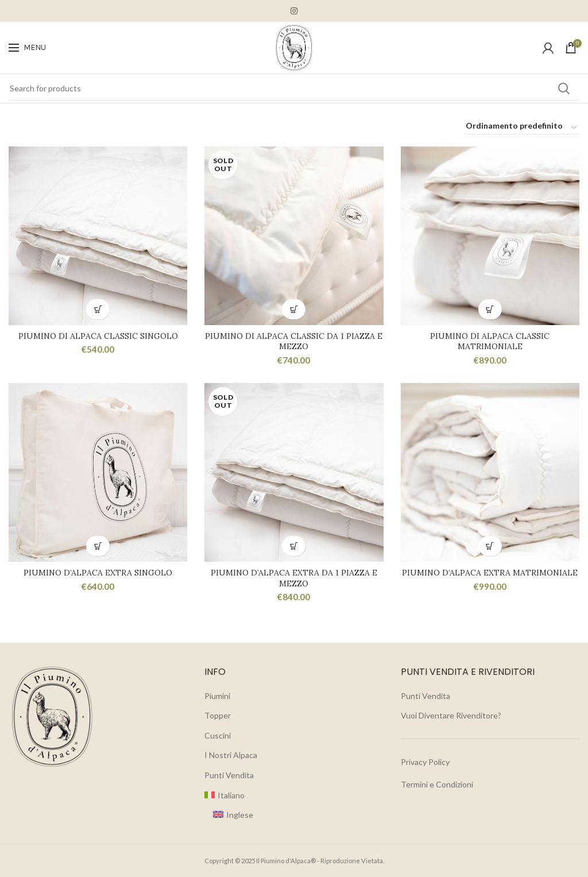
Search (564, 88)
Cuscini (218, 735)
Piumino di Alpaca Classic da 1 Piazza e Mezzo (294, 341)
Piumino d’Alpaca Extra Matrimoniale (490, 573)
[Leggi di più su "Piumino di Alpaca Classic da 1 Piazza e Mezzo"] (294, 309)
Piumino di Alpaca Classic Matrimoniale (490, 341)
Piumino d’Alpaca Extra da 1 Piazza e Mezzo (294, 578)
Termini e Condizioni (437, 784)
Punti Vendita (229, 775)
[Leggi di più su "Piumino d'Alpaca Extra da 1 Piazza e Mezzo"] (294, 546)
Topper (218, 715)
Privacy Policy (425, 762)
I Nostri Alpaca (231, 756)
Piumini (217, 696)
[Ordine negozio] (522, 128)
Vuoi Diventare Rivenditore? (451, 715)
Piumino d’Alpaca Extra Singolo (98, 573)
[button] (98, 309)
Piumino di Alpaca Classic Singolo (98, 336)
